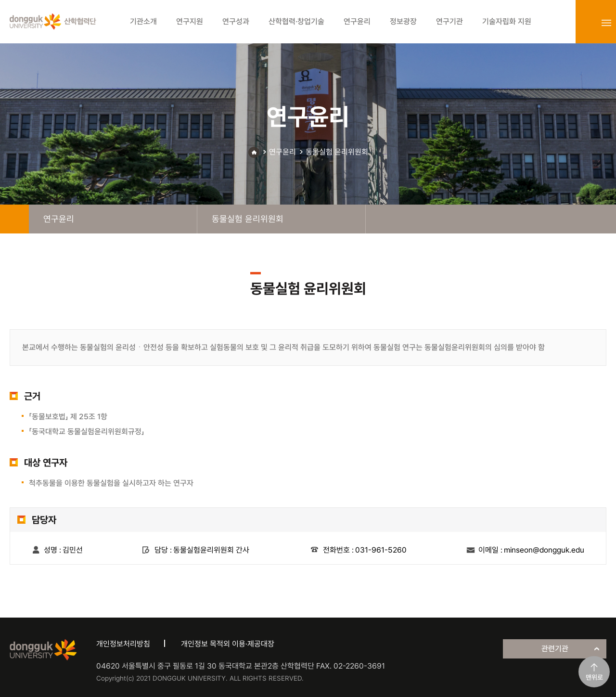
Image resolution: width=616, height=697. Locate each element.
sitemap (606, 23)
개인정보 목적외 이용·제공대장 (228, 644)
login (585, 23)
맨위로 (594, 677)
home (14, 219)
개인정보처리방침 (123, 644)
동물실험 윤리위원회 (337, 152)
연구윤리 (282, 152)
